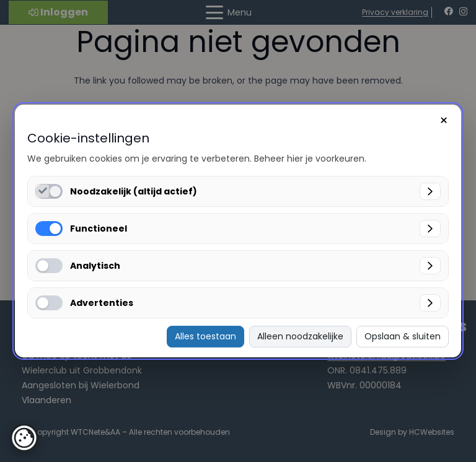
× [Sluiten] (444, 120)
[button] (24, 438)
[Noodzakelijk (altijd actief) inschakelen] (42, 191)
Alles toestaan (205, 336)
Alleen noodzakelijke (300, 336)
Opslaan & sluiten (403, 336)
